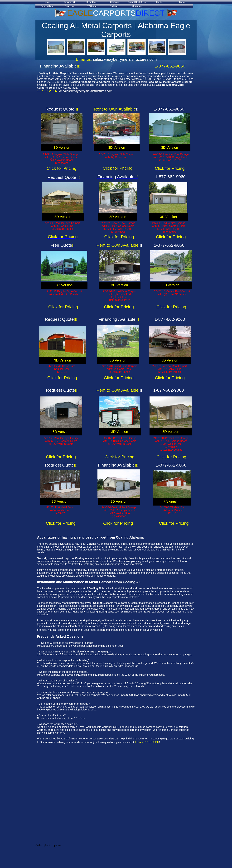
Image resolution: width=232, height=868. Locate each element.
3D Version (62, 148)
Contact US (69, 2)
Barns (182, 2)
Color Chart (92, 2)
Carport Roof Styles (137, 2)
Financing (69, 6)
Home (47, 2)
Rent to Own (47, 6)
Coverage (137, 6)
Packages (114, 6)
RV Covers (92, 6)
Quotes (160, 2)
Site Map (114, 2)
